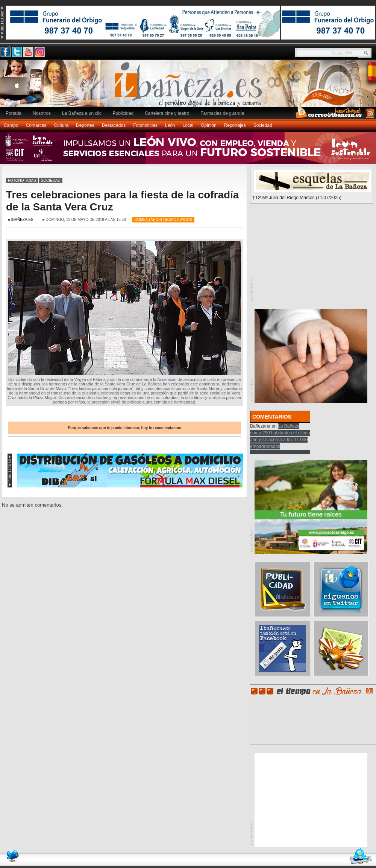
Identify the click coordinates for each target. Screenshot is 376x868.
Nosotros (42, 113)
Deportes (85, 125)
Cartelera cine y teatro (167, 113)
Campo (11, 125)
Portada (14, 113)
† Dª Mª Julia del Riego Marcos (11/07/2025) (297, 198)
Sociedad (263, 125)
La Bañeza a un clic (82, 113)
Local (188, 125)
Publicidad (123, 113)
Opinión (208, 125)
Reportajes (235, 125)
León (170, 125)
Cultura (61, 125)
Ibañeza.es (190, 87)
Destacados (114, 125)
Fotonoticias (145, 125)
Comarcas (36, 125)
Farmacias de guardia (222, 113)
